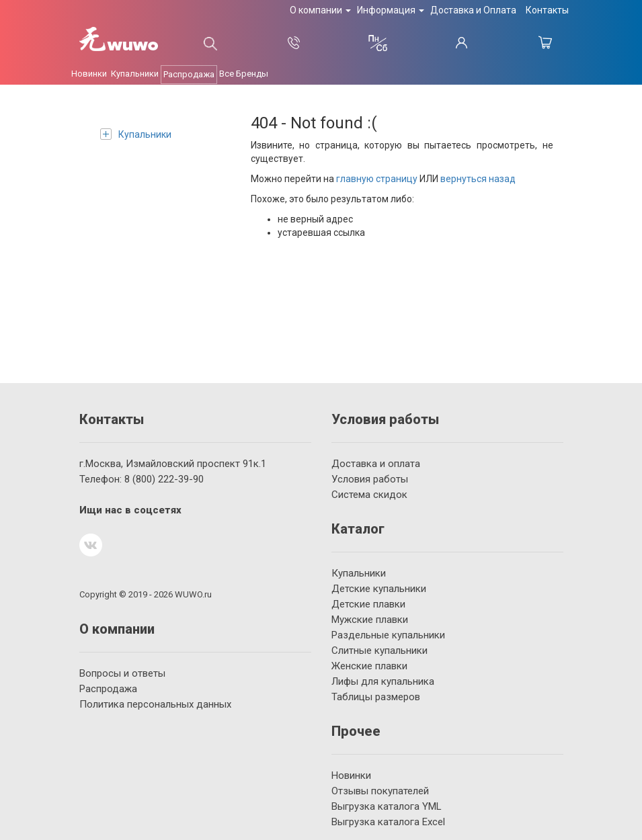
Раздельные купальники (388, 635)
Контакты (547, 10)
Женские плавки (369, 666)
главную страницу (377, 179)
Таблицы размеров (376, 697)
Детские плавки (368, 604)
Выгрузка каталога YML (387, 806)
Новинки (351, 775)
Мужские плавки (370, 620)
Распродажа (189, 74)
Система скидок (369, 495)
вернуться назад (478, 179)
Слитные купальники (379, 650)
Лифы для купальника (383, 681)
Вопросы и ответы (122, 673)
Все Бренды (244, 74)
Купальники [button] (135, 74)
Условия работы (370, 479)
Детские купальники (379, 589)
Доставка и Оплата (473, 10)
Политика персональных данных (155, 704)
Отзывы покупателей (380, 791)
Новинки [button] (89, 74)
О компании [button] (320, 10)
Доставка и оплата (376, 464)
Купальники (136, 134)
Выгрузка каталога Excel (388, 822)
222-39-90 (164, 479)
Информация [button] (391, 10)
